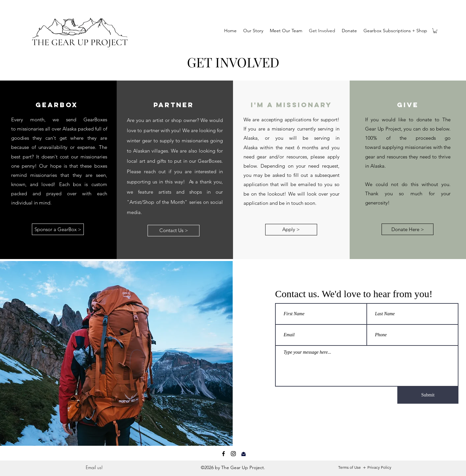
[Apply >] (291, 230)
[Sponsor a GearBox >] (58, 229)
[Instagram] (233, 454)
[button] (435, 31)
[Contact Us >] (174, 231)
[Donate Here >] (408, 229)
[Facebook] (223, 454)
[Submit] (428, 395)
